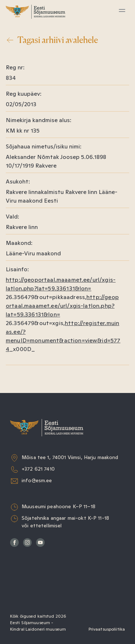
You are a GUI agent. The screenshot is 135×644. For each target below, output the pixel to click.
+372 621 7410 (38, 469)
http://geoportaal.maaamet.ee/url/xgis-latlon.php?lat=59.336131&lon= (62, 306)
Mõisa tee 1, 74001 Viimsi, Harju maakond (70, 457)
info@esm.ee (37, 480)
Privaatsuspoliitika (107, 629)
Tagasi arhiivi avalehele (52, 40)
